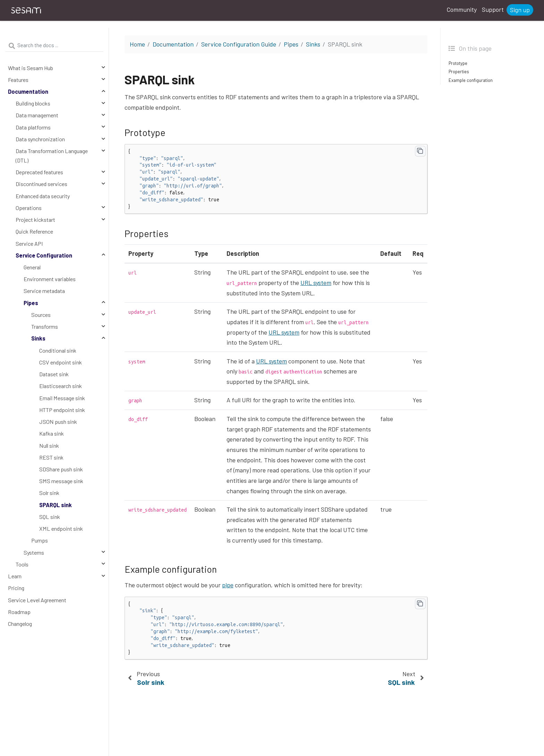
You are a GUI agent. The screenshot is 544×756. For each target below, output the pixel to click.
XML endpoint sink (61, 528)
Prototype (458, 63)
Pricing (16, 588)
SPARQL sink (56, 505)
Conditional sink (58, 350)
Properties (459, 72)
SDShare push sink (61, 469)
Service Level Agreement (37, 600)
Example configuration (471, 80)
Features (18, 80)
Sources (41, 315)
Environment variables (50, 279)
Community (462, 9)
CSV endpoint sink (61, 362)
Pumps (40, 540)
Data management (37, 115)
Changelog (20, 624)
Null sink (49, 446)
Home (137, 44)
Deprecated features (39, 172)
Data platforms (33, 127)
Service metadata (44, 291)
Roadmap (19, 612)
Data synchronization (40, 139)
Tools (22, 564)
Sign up (520, 10)
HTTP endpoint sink (62, 410)
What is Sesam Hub (31, 68)
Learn (15, 576)
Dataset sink (54, 374)
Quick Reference (34, 231)
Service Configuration (44, 255)
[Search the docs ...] (54, 45)
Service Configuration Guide (239, 44)
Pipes (31, 303)
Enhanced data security (43, 196)
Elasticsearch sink (61, 386)
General (32, 267)
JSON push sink (58, 422)
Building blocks (33, 103)
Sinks (38, 338)
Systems (34, 552)
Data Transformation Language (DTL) (52, 156)
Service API (29, 243)
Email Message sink (62, 398)
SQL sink (50, 517)
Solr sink (49, 493)
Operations (29, 208)
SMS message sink (61, 481)
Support (493, 9)
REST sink (51, 457)
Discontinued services (41, 184)
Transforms (45, 326)
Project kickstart (35, 220)
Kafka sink (52, 433)
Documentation (28, 91)
